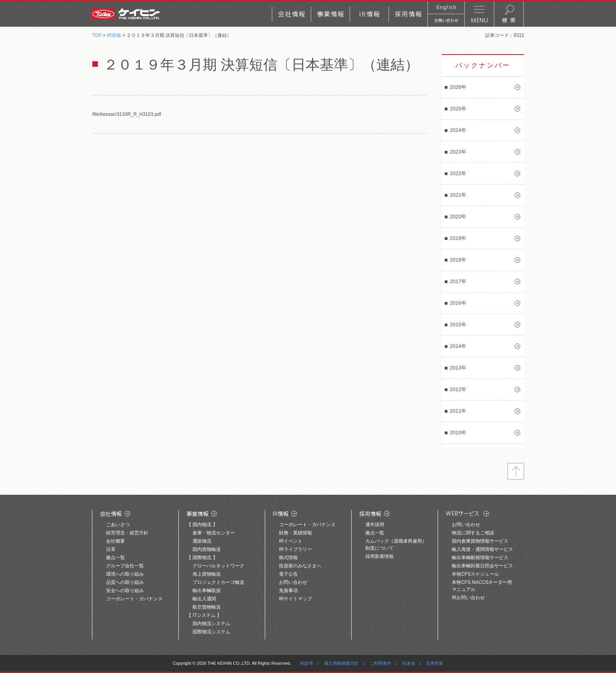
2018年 (458, 260)
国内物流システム (211, 624)
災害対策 (434, 663)
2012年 (458, 389)
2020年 (458, 217)
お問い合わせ (293, 582)
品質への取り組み (125, 582)
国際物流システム (211, 632)
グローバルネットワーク (218, 566)
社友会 (409, 663)
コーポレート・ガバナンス (134, 599)
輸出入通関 (204, 599)
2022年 (458, 173)
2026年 (458, 87)
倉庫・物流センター (214, 533)
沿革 (111, 549)
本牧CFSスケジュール (475, 574)
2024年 (458, 130)
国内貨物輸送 (207, 549)
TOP (97, 35)
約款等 (307, 663)
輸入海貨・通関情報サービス (482, 549)
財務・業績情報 (295, 533)
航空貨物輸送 (207, 607)
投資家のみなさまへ (300, 566)
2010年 (458, 433)
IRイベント (291, 541)
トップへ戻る (516, 471)
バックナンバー (483, 65)
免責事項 (288, 591)
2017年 (458, 281)
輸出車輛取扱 (207, 591)
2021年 (458, 195)
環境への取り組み (125, 574)
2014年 (458, 346)
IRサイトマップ (295, 599)
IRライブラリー (295, 549)
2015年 (458, 325)
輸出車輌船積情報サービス (480, 558)
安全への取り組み (125, 591)
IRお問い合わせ (468, 598)
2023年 (458, 152)
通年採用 (375, 525)
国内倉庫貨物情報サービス (480, 541)
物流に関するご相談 (473, 533)
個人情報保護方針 (341, 663)
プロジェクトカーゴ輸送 (218, 582)
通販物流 (202, 541)
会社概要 (115, 541)
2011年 (458, 411)
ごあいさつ (118, 525)
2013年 (458, 368)
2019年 (458, 238)
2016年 (458, 303)
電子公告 (288, 574)
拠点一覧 (115, 558)
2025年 (458, 109)
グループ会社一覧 (125, 566)
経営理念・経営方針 (127, 533)
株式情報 (288, 558)
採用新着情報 (379, 556)
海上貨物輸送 (207, 574)
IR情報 (114, 35)
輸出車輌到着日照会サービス (482, 566)
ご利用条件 (380, 663)
